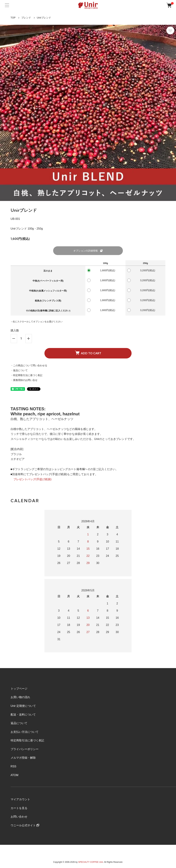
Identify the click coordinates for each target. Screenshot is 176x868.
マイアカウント (20, 799)
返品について (19, 723)
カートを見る (19, 808)
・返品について (19, 370)
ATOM (15, 775)
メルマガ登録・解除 (23, 758)
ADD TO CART (88, 353)
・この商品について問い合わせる (29, 365)
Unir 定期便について (23, 706)
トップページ (19, 689)
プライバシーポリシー (25, 749)
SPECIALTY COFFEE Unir (91, 862)
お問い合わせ (19, 817)
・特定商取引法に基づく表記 (26, 375)
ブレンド (26, 18)
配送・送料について (23, 715)
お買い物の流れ (20, 697)
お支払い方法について (25, 732)
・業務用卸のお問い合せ (24, 380)
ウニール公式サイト (25, 825)
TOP (13, 18)
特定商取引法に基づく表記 (27, 740)
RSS (14, 766)
